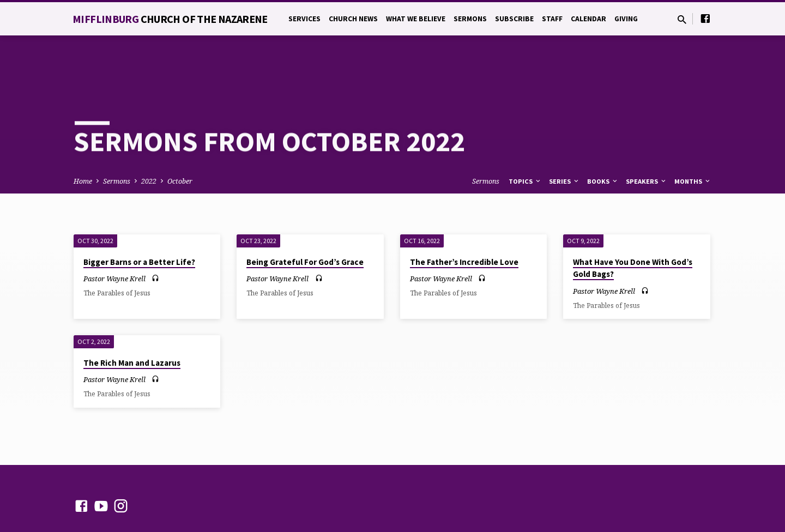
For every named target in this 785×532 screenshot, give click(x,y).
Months (693, 142)
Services (304, 19)
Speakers (647, 142)
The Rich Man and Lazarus (132, 324)
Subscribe (514, 19)
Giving (626, 19)
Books (603, 142)
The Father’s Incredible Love (464, 223)
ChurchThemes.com (307, 496)
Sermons (470, 19)
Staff (552, 19)
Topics (525, 142)
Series (564, 142)
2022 (149, 142)
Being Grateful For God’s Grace (305, 223)
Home (83, 142)
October (180, 142)
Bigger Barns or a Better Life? (139, 223)
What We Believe (416, 19)
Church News (353, 19)
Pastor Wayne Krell (114, 239)
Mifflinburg (170, 19)
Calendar (588, 19)
